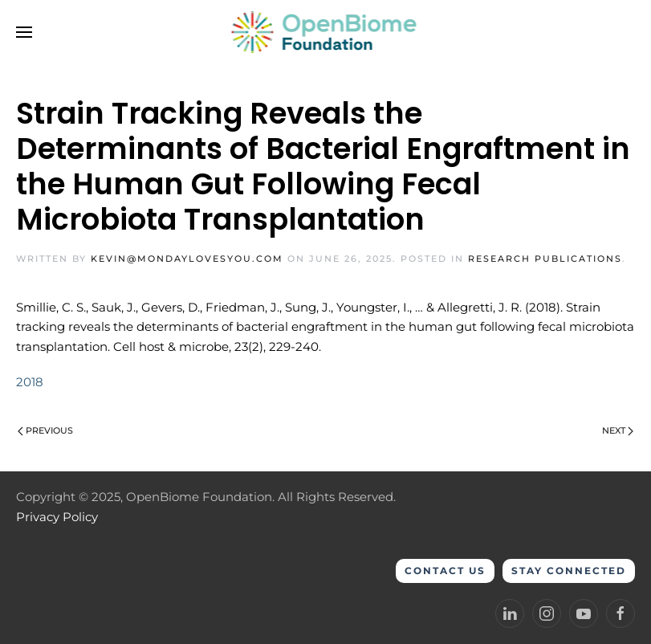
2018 (30, 382)
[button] (24, 32)
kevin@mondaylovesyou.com (187, 259)
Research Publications (545, 259)
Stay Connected (569, 571)
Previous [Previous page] (45, 430)
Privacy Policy (57, 517)
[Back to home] (325, 32)
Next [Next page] (618, 430)
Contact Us (445, 571)
